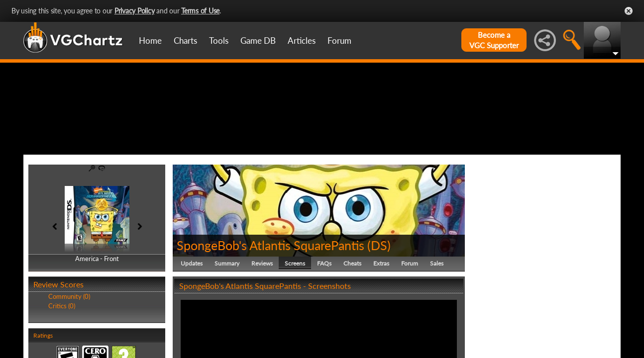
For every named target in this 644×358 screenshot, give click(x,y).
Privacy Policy (135, 11)
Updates (192, 311)
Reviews (262, 311)
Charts (185, 41)
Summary (227, 311)
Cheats (352, 311)
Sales (437, 311)
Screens (295, 311)
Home (150, 41)
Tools (219, 41)
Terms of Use (200, 11)
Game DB (258, 41)
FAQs (324, 311)
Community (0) (69, 344)
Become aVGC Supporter (494, 40)
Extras (381, 311)
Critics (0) (62, 353)
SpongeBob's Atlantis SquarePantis (270, 292)
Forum (339, 41)
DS (379, 292)
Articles (302, 41)
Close (629, 11)
